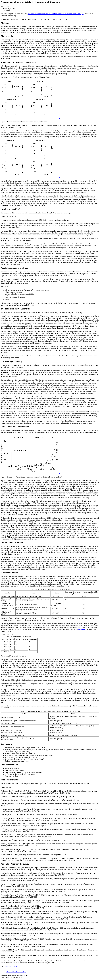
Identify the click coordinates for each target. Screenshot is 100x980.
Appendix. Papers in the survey (15, 864)
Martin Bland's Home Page (16, 972)
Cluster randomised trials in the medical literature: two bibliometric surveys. (56, 14)
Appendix (81, 629)
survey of (12, 966)
